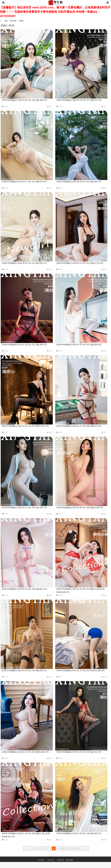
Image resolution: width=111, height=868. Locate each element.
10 (63, 848)
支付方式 (51, 860)
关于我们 (41, 860)
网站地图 (70, 860)
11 (68, 848)
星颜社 (22, 21)
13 (77, 848)
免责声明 (60, 860)
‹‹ (25, 848)
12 (73, 848)
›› (87, 848)
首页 (6, 21)
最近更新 (13, 21)
